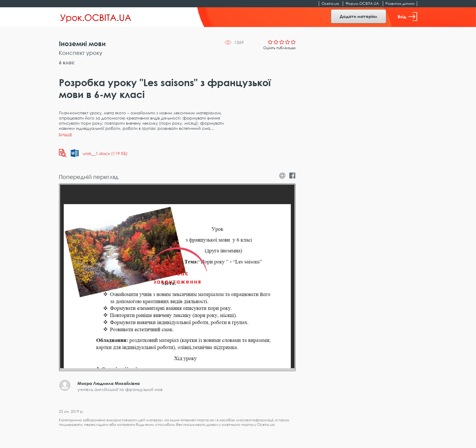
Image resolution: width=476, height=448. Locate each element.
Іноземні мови (82, 44)
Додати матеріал (359, 16)
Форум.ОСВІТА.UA (362, 3)
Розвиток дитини (400, 3)
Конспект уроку (81, 53)
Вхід (407, 17)
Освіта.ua (330, 3)
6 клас (67, 62)
